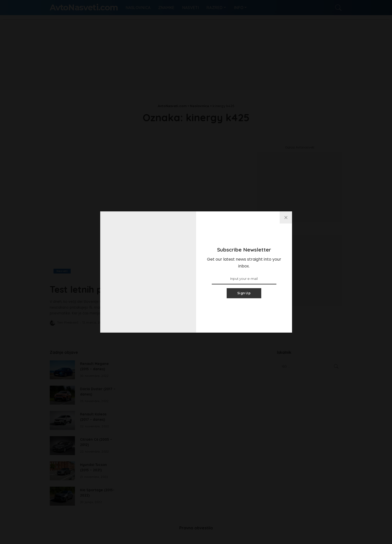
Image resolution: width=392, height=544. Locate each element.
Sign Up (244, 293)
